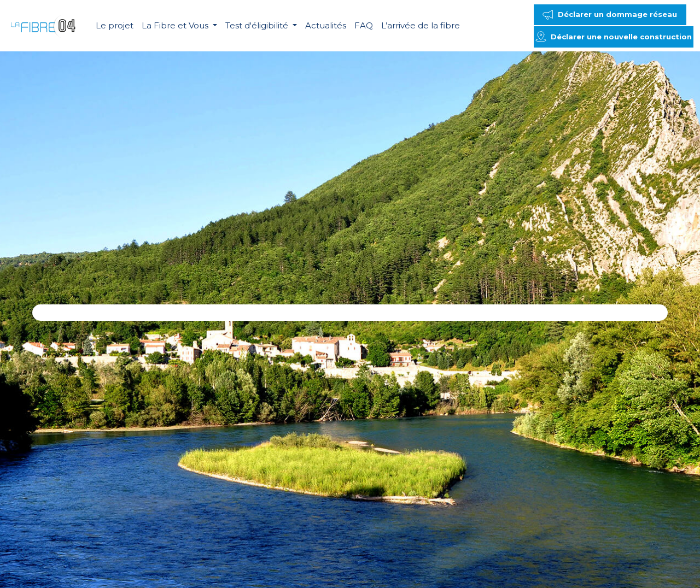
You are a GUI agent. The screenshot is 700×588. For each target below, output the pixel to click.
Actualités (326, 25)
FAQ (364, 25)
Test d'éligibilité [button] (258, 25)
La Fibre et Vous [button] (176, 25)
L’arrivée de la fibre (421, 25)
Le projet (115, 25)
